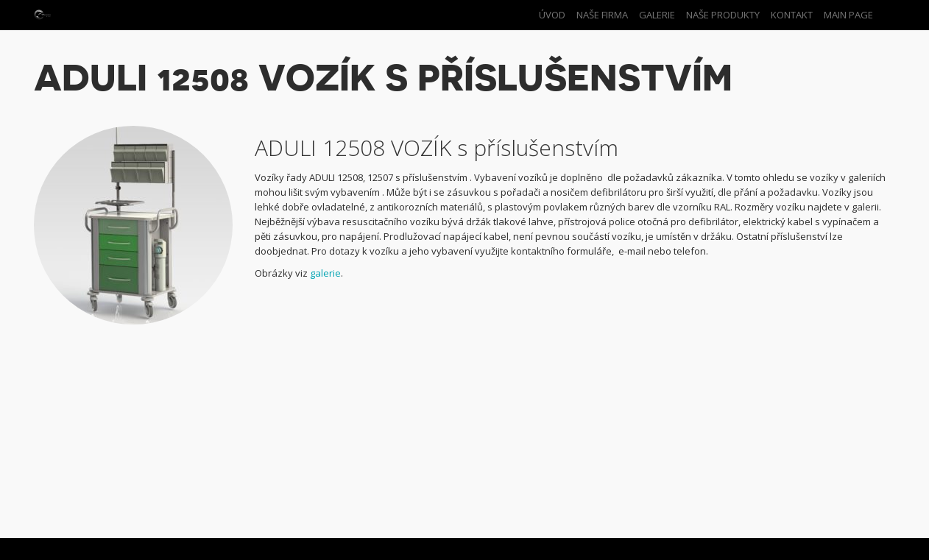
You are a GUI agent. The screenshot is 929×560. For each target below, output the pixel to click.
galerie (325, 273)
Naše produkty (723, 15)
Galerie (657, 15)
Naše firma (602, 15)
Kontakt (792, 15)
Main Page (848, 15)
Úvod (552, 15)
